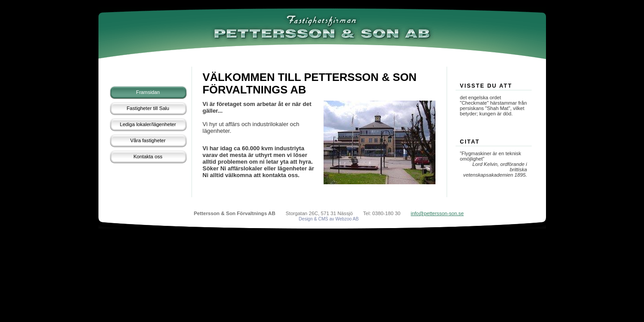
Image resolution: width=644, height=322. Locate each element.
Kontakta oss (148, 157)
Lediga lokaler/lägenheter (148, 124)
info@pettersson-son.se (437, 213)
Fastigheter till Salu (148, 108)
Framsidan (148, 92)
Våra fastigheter (148, 140)
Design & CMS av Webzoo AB (329, 219)
